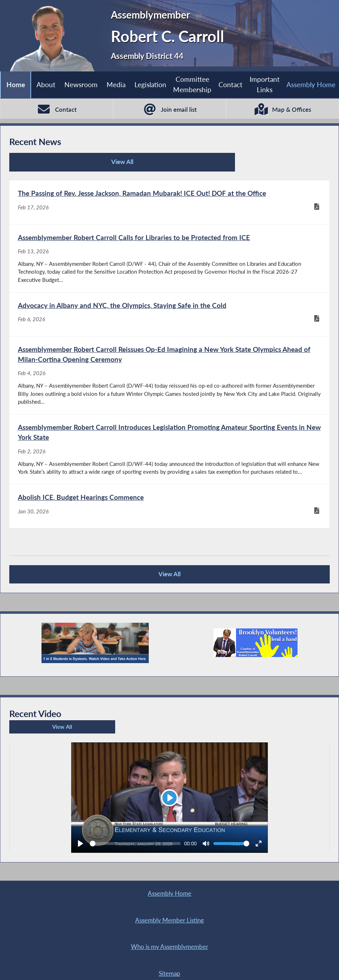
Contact (230, 84)
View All (57, 165)
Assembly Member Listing (250, 912)
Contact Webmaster (161, 966)
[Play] (169, 815)
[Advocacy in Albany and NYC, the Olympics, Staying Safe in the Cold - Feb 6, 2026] (169, 322)
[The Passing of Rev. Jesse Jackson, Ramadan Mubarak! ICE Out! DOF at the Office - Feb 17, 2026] (169, 204)
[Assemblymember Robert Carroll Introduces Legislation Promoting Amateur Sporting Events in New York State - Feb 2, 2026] (169, 462)
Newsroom (81, 84)
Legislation (150, 84)
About (46, 84)
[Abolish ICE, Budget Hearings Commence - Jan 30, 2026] (169, 522)
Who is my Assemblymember (89, 939)
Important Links (264, 84)
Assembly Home (311, 84)
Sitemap (250, 939)
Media (116, 84)
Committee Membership (192, 84)
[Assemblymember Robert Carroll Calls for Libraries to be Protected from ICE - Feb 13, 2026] (169, 263)
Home (15, 84)
